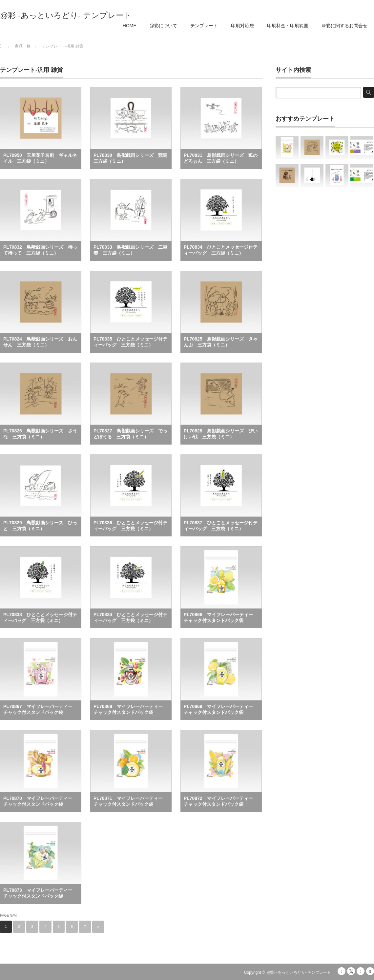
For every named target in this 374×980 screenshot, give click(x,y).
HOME (130, 26)
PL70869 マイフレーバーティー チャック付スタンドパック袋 (221, 709)
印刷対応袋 (242, 26)
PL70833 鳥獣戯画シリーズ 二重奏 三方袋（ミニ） (130, 250)
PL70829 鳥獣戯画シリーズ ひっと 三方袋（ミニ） (40, 526)
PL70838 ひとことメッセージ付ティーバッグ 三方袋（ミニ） (40, 617)
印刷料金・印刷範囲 (288, 26)
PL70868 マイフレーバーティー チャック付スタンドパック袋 (130, 709)
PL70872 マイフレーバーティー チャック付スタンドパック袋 (221, 801)
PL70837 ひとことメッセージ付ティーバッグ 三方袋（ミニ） (221, 526)
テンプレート (204, 26)
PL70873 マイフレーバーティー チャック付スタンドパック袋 (40, 893)
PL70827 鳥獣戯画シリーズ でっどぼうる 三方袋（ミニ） (130, 434)
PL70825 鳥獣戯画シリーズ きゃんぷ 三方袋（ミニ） (221, 342)
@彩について (163, 26)
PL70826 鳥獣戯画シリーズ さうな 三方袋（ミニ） (40, 434)
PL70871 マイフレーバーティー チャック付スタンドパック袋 (130, 801)
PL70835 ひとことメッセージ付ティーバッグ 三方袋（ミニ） (130, 342)
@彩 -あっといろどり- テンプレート (66, 15)
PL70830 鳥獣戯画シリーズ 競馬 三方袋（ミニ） (133, 158)
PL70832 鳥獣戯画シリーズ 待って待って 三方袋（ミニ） (40, 250)
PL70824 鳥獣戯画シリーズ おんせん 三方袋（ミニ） (40, 342)
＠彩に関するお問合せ (344, 26)
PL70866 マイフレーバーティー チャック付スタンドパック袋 (221, 617)
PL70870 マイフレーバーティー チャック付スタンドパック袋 (40, 801)
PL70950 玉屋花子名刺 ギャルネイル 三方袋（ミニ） (40, 158)
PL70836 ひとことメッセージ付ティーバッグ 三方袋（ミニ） (130, 526)
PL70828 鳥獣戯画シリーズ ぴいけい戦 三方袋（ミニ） (221, 434)
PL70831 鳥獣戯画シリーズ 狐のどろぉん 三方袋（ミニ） (221, 158)
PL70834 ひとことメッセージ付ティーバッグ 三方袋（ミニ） (221, 250)
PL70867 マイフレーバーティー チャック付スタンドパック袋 (40, 709)
